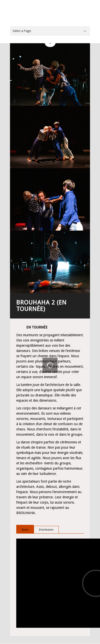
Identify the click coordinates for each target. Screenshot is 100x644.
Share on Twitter (74, 639)
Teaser (25, 530)
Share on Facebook (80, 639)
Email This (86, 639)
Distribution (46, 530)
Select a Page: (22, 31)
